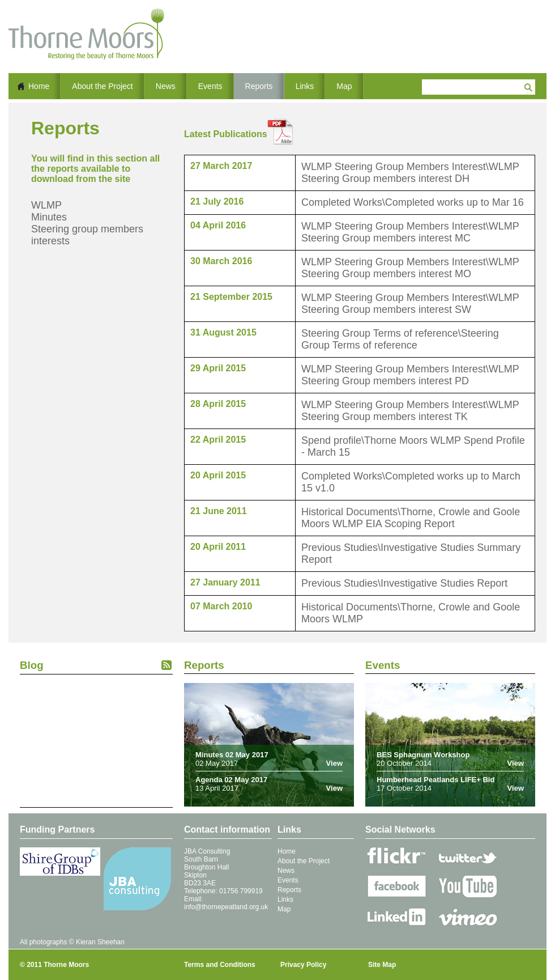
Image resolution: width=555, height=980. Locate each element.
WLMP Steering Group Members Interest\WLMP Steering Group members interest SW (410, 304)
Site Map (382, 965)
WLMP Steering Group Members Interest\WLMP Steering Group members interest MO (410, 268)
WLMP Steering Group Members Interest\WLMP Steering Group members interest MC (410, 232)
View (334, 763)
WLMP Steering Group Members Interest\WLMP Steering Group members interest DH (410, 173)
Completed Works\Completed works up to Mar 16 (413, 202)
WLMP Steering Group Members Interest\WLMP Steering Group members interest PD (410, 375)
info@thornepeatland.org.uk (226, 907)
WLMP (46, 205)
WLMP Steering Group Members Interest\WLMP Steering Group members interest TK (410, 411)
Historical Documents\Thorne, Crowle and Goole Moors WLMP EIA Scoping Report (411, 518)
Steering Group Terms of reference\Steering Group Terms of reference (400, 339)
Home (39, 86)
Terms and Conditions (220, 965)
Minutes (49, 217)
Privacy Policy (303, 965)
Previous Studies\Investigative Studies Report (404, 583)
